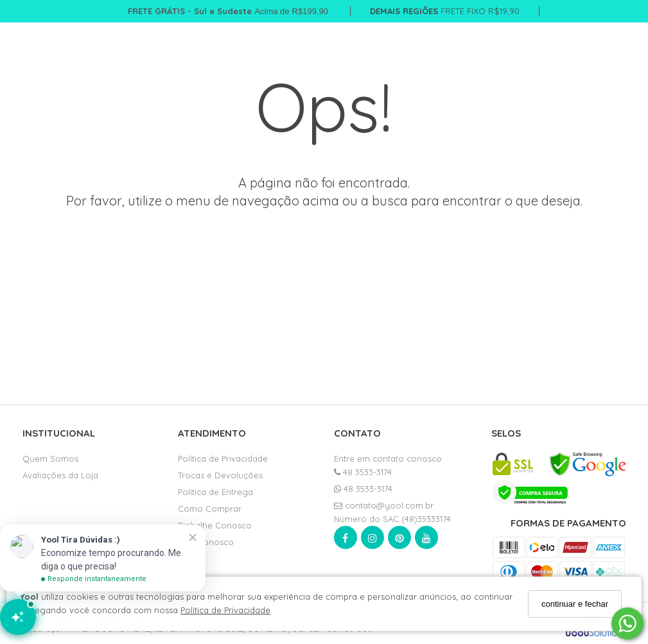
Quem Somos (50, 458)
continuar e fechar (575, 604)
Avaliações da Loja (60, 475)
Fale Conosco (206, 542)
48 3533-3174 (363, 472)
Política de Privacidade (225, 610)
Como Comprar (210, 509)
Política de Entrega (215, 492)
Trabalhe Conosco (215, 525)
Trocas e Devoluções (220, 475)
